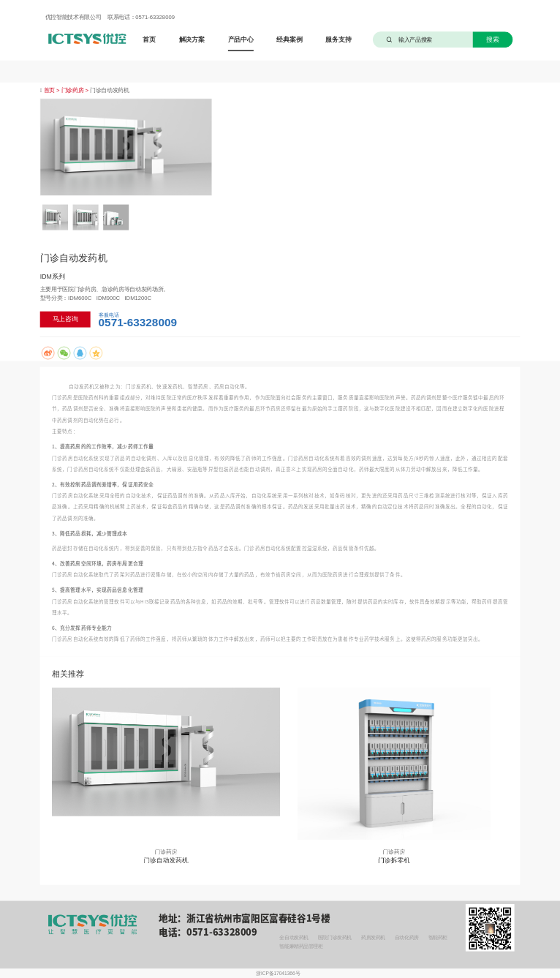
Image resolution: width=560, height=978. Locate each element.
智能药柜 (438, 938)
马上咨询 (65, 319)
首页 (149, 39)
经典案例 (289, 39)
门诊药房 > (76, 90)
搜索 (493, 39)
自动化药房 (407, 938)
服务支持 (338, 39)
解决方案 (192, 39)
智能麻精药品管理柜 (301, 947)
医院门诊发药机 (335, 938)
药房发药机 (373, 938)
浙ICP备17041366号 (278, 974)
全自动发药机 (294, 938)
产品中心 (241, 39)
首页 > (53, 90)
